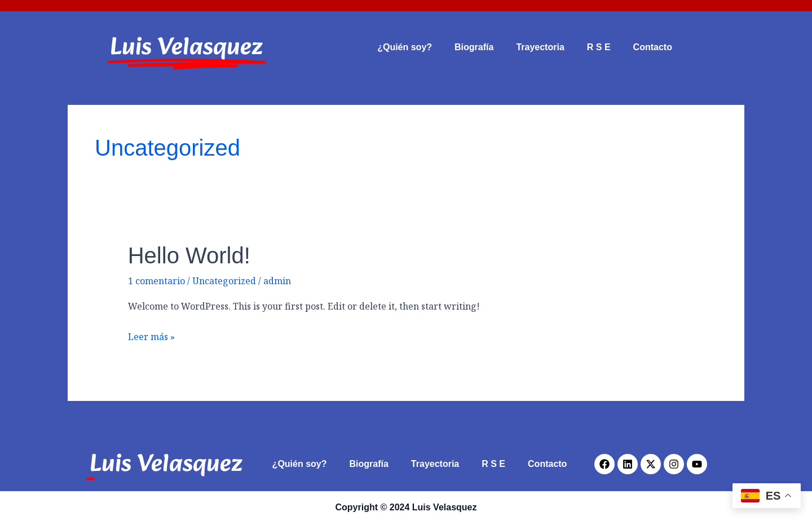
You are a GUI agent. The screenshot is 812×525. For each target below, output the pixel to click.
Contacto (653, 47)
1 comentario (156, 281)
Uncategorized (224, 281)
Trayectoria (540, 47)
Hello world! (189, 255)
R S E (599, 47)
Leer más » (151, 336)
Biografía (474, 47)
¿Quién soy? (405, 47)
